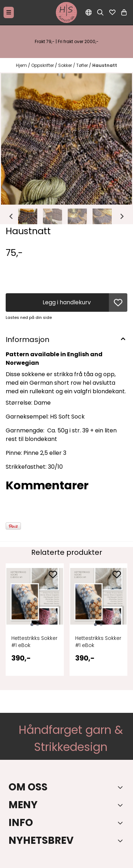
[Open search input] (100, 12)
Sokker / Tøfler (74, 65)
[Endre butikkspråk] (89, 12)
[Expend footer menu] (122, 805)
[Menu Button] (9, 12)
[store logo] (67, 12)
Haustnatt (105, 65)
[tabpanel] (35, 624)
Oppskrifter (43, 65)
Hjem (22, 65)
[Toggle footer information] (122, 787)
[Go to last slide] (11, 216)
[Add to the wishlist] (53, 574)
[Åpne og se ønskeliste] (112, 12)
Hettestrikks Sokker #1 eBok (34, 642)
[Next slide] (122, 216)
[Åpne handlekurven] (124, 12)
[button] (118, 303)
